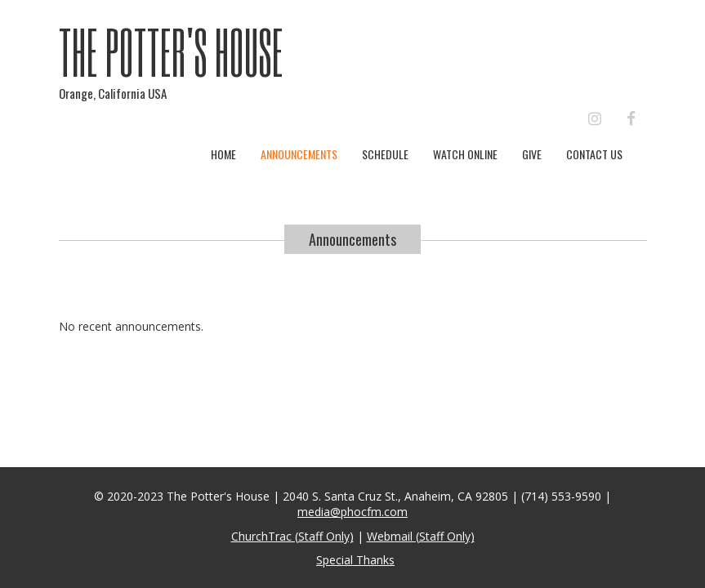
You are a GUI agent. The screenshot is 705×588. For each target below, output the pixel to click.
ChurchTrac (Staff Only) (292, 536)
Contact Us (594, 154)
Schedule (385, 154)
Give (532, 154)
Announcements (299, 154)
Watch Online (465, 154)
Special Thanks (355, 560)
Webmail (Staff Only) (421, 536)
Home (223, 154)
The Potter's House (171, 51)
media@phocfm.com (352, 512)
